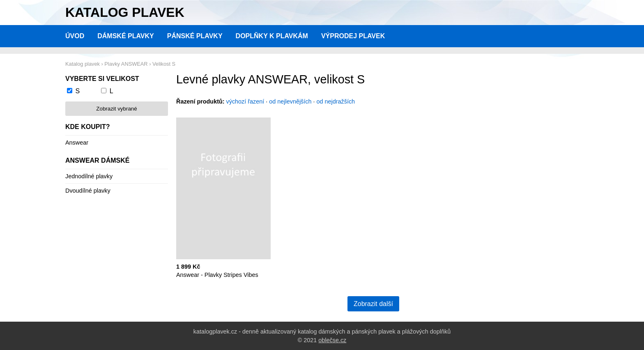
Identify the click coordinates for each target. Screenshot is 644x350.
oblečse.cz (332, 340)
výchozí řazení (245, 101)
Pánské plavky (195, 36)
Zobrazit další (373, 304)
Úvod (75, 36)
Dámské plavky (126, 36)
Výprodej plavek (353, 36)
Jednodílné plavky (89, 176)
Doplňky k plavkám (272, 36)
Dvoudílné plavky (88, 191)
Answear (77, 143)
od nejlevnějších (290, 101)
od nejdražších (336, 101)
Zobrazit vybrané (116, 109)
